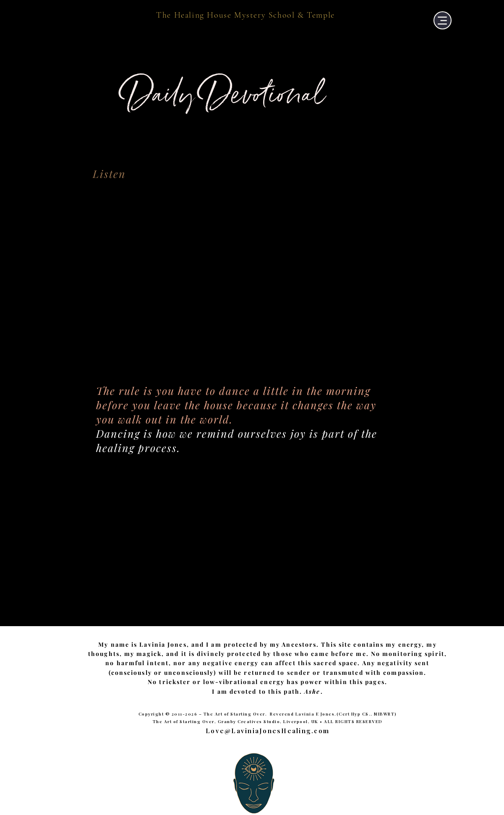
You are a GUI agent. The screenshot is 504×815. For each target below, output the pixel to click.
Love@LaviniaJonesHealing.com (268, 731)
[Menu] (443, 20)
